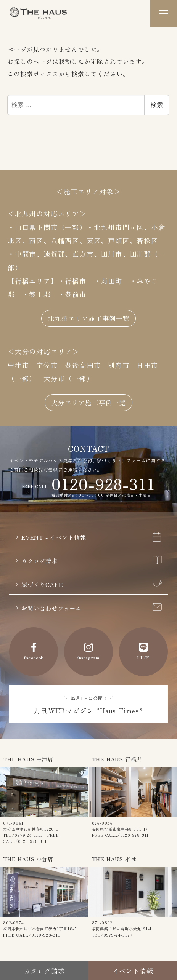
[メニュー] (164, 13)
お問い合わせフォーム (92, 608)
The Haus (38, 13)
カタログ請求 (92, 560)
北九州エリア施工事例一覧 (88, 316)
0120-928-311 (104, 482)
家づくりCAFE (92, 584)
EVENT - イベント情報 (92, 536)
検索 (157, 105)
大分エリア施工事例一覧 (89, 401)
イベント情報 (133, 970)
